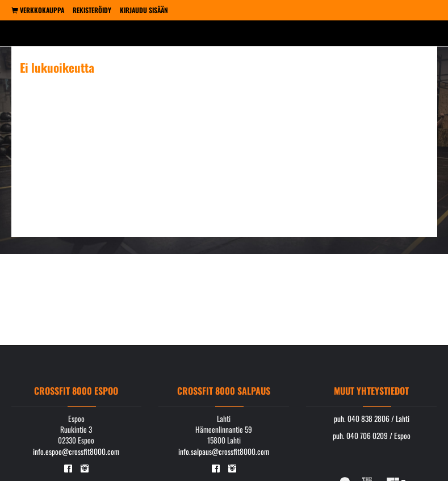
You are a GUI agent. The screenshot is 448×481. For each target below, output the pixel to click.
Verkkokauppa (38, 10)
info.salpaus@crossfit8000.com (224, 451)
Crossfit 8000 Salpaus (224, 391)
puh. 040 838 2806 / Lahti (372, 419)
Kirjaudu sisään (144, 10)
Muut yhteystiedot (371, 391)
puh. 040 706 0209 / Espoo (372, 436)
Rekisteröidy (92, 10)
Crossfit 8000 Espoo (76, 391)
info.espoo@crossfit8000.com (76, 451)
